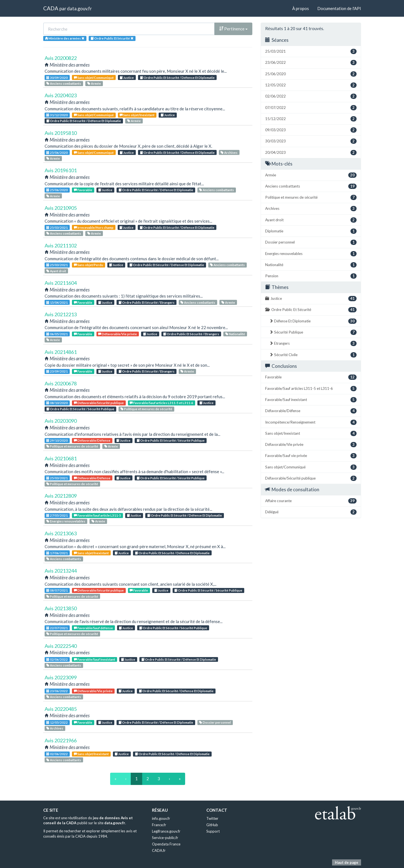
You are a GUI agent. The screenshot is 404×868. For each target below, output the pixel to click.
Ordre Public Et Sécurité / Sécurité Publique (80, 409)
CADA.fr (159, 850)
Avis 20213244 (61, 571)
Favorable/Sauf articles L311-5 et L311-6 (161, 403)
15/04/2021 (57, 302)
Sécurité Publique (313, 332)
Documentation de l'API (339, 8)
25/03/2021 (57, 228)
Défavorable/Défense (92, 440)
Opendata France (166, 844)
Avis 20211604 (61, 283)
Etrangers (313, 343)
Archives (229, 153)
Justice (127, 78)
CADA (51, 8)
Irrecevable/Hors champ (94, 228)
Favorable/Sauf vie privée (311, 456)
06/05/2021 (57, 334)
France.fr (159, 825)
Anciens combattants (64, 83)
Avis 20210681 (61, 458)
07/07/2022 (311, 108)
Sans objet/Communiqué (94, 78)
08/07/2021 (57, 590)
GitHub (212, 825)
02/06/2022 (57, 659)
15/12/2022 (311, 119)
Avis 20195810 (61, 133)
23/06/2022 (57, 691)
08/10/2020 (57, 403)
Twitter (212, 818)
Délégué (311, 512)
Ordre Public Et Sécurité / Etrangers (147, 302)
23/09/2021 (57, 371)
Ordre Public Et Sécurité (311, 310)
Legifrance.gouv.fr (166, 831)
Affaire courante (311, 501)
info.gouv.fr (161, 818)
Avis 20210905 (61, 208)
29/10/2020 (57, 440)
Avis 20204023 (61, 95)
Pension (311, 276)
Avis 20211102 (61, 245)
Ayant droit (56, 271)
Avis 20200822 (61, 58)
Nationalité (235, 334)
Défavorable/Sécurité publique (99, 403)
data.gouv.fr (79, 8)
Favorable (83, 190)
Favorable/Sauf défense (93, 628)
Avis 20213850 (61, 608)
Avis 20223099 (61, 677)
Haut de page (347, 862)
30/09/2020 (57, 78)
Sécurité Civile (313, 355)
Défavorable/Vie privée (118, 334)
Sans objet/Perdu (89, 265)
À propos (301, 8)
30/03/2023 (311, 141)
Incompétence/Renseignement (311, 422)
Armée (94, 83)
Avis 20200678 (61, 383)
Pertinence (233, 29)
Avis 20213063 (61, 533)
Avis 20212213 (61, 314)
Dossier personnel (215, 722)
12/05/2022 (57, 722)
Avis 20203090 (61, 421)
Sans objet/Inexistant (137, 115)
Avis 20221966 (61, 740)
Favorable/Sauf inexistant (95, 659)
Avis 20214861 (61, 352)
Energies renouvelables (66, 521)
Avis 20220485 (61, 709)
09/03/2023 (311, 130)
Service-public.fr (165, 838)
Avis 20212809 (61, 496)
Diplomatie (311, 231)
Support (213, 831)
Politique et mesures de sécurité (146, 409)
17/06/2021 (57, 553)
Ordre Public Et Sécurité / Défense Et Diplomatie (177, 78)
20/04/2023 (311, 153)
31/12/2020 (57, 115)
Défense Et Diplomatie (313, 321)
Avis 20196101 (61, 170)
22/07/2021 (57, 628)
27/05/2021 (57, 515)
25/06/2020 (57, 153)
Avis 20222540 (61, 646)
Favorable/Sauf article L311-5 (97, 515)
